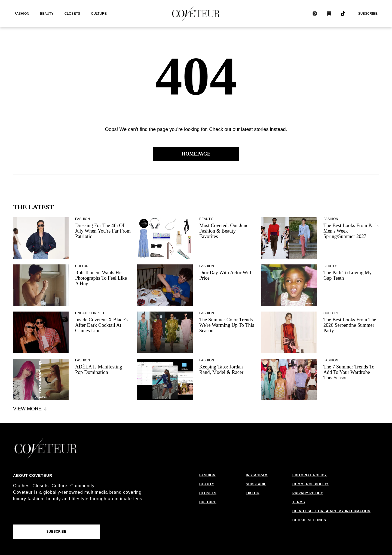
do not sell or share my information (331, 511)
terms (299, 502)
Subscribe (368, 14)
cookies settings (310, 520)
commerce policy (310, 484)
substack (256, 484)
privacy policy (308, 493)
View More (30, 409)
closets (72, 14)
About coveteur (33, 475)
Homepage (196, 154)
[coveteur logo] (196, 14)
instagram (257, 475)
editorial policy (310, 475)
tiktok (253, 493)
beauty (47, 14)
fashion (22, 14)
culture (99, 14)
